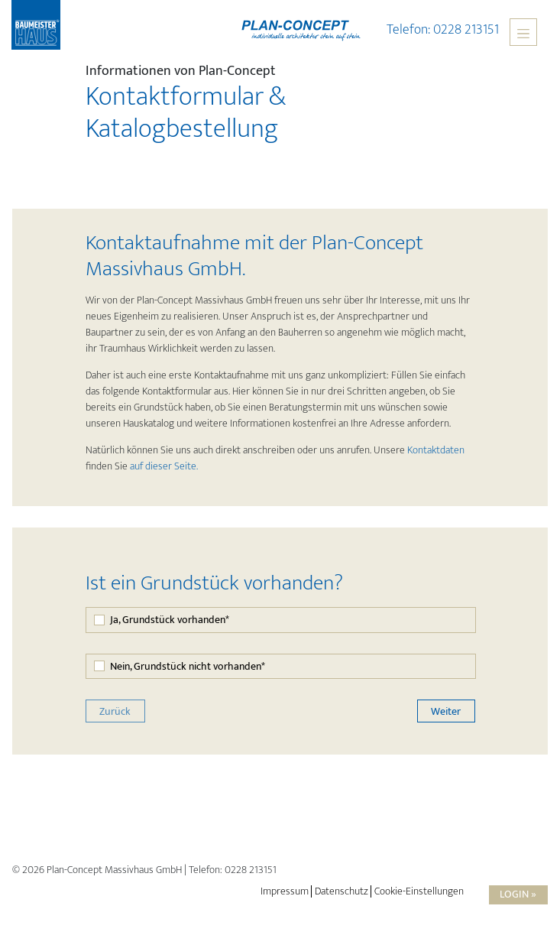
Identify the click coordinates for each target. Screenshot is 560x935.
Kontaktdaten (436, 450)
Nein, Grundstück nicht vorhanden (188, 666)
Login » (518, 894)
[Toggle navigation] (523, 32)
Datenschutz (342, 891)
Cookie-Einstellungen (419, 891)
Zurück (115, 711)
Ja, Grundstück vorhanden (170, 620)
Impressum (285, 891)
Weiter (446, 711)
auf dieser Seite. (164, 466)
